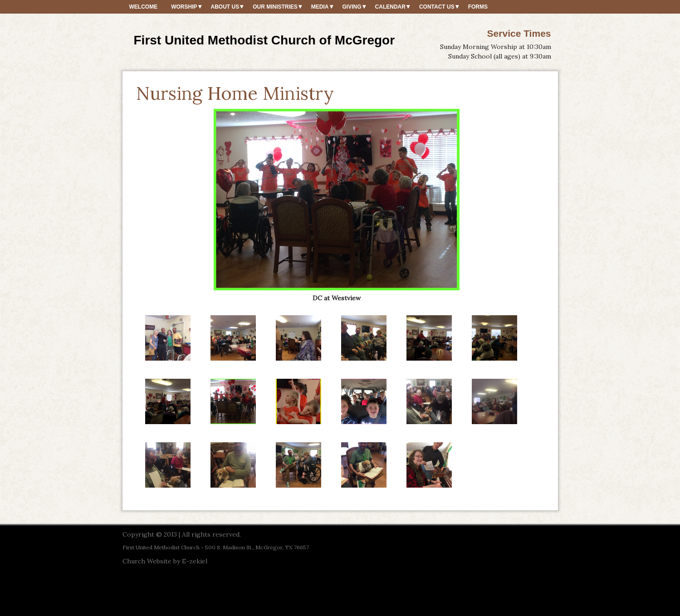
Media (320, 7)
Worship (184, 7)
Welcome (144, 7)
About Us (225, 7)
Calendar (390, 7)
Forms (478, 7)
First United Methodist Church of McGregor (264, 40)
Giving (352, 7)
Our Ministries (275, 7)
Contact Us (437, 7)
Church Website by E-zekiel (165, 561)
